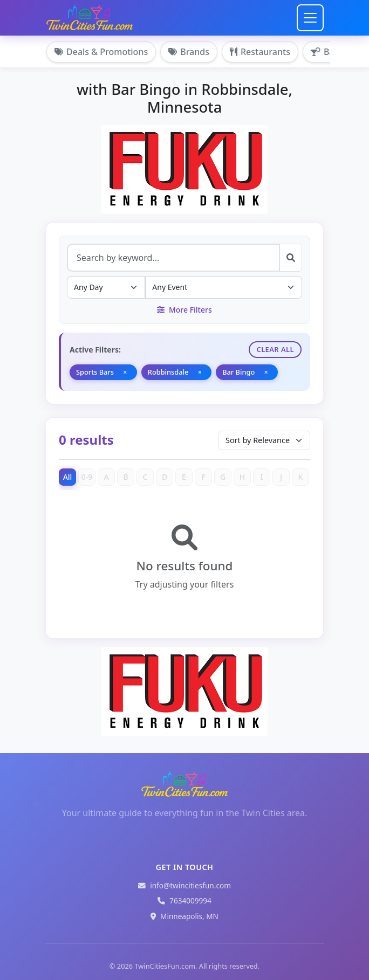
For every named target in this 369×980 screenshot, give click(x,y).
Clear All (275, 349)
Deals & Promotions (101, 52)
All (68, 477)
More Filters (184, 310)
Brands (189, 52)
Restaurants (260, 52)
